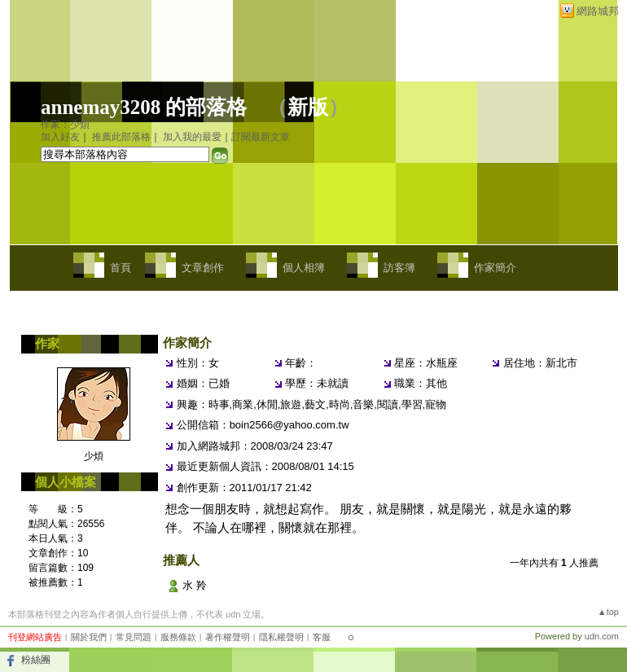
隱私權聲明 (281, 637)
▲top (608, 612)
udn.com (602, 636)
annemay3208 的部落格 (144, 107)
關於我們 (89, 637)
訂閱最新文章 (261, 137)
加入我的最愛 (192, 137)
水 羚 (195, 585)
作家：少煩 (65, 125)
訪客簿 (399, 268)
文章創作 (203, 268)
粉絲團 (36, 660)
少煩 (94, 456)
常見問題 (134, 637)
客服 (322, 637)
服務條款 (178, 637)
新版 (308, 107)
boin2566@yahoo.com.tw (289, 425)
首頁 (121, 268)
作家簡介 (495, 268)
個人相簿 (304, 268)
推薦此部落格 (121, 137)
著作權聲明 (228, 637)
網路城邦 (598, 11)
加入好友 (60, 137)
